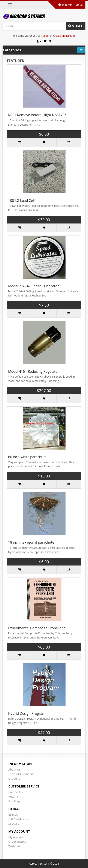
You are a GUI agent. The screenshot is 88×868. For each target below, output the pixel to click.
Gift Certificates (18, 819)
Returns (13, 797)
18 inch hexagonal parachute (31, 542)
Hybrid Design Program (27, 713)
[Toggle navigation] (10, 5)
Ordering (14, 778)
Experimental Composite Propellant (37, 628)
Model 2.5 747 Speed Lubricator (34, 286)
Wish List (14, 846)
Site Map (14, 801)
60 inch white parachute (27, 457)
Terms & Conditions (21, 774)
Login (46, 36)
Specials (14, 824)
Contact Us (16, 792)
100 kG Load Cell (21, 201)
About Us (14, 769)
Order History (17, 842)
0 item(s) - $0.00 (70, 5)
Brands (13, 815)
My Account (16, 837)
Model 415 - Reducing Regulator (34, 371)
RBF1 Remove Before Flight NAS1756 (37, 115)
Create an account (64, 36)
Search (76, 26)
